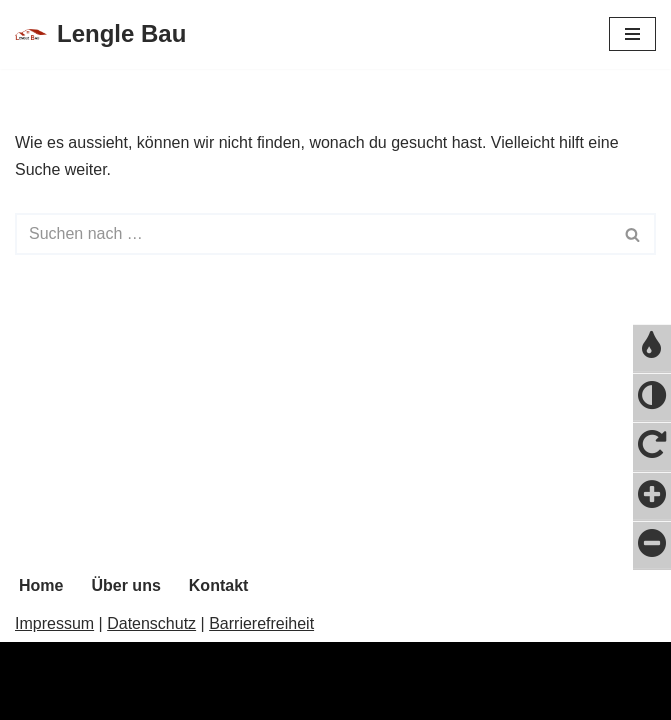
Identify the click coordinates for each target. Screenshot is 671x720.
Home (41, 585)
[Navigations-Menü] (632, 34)
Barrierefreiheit (261, 623)
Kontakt (219, 585)
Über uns (125, 585)
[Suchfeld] (313, 234)
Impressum (54, 623)
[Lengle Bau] (100, 34)
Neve (33, 698)
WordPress (216, 698)
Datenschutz (151, 623)
